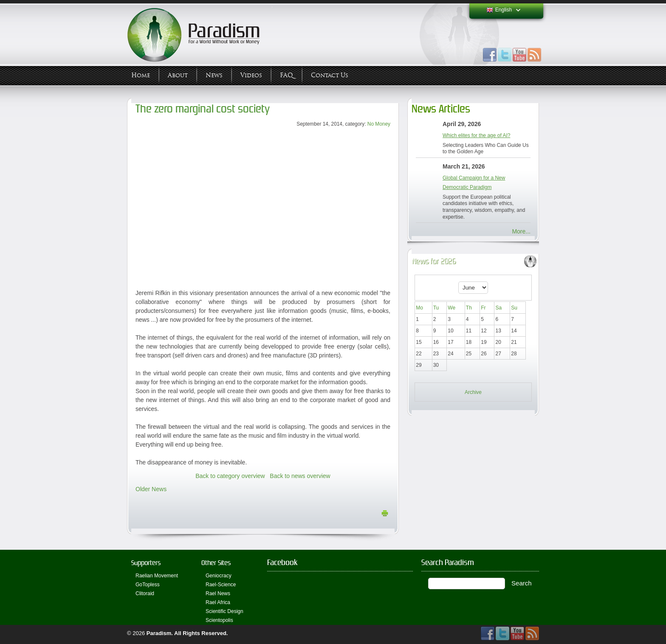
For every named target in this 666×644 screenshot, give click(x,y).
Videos (251, 75)
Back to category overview (230, 476)
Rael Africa (218, 602)
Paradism (159, 633)
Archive (473, 392)
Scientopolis (219, 620)
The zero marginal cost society (203, 109)
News (214, 75)
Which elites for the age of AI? (476, 135)
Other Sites (216, 563)
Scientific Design (224, 611)
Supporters (146, 563)
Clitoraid (145, 593)
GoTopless (148, 585)
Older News (151, 489)
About (178, 75)
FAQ (286, 75)
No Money (379, 124)
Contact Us (330, 75)
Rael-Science (221, 585)
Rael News (218, 593)
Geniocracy (219, 576)
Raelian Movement (157, 576)
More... (521, 231)
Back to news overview (300, 476)
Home (141, 75)
